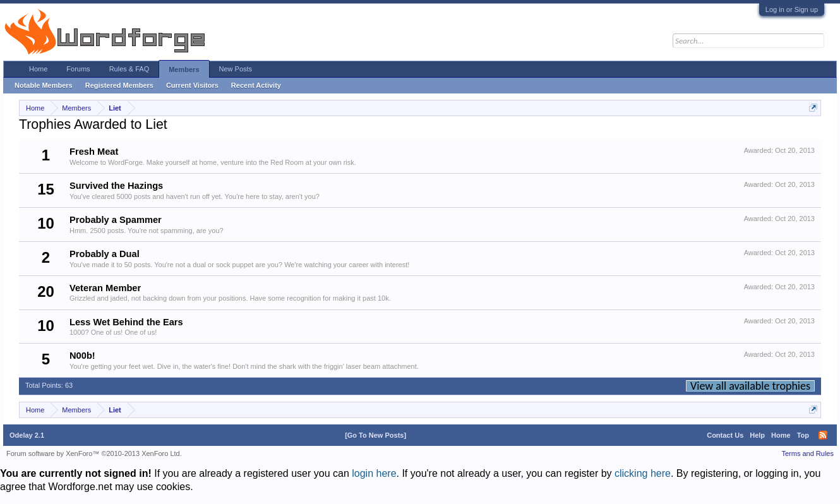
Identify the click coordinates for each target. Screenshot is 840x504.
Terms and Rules (807, 453)
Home (38, 69)
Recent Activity (256, 85)
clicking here (643, 473)
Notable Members (44, 85)
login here (374, 473)
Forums (78, 69)
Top (803, 435)
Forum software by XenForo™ (94, 453)
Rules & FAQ (129, 69)
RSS (823, 435)
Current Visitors (192, 85)
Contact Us (725, 435)
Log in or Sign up (792, 9)
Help (757, 435)
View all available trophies (750, 386)
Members (184, 69)
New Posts (236, 69)
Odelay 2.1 (27, 435)
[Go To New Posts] (375, 435)
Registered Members (119, 85)
